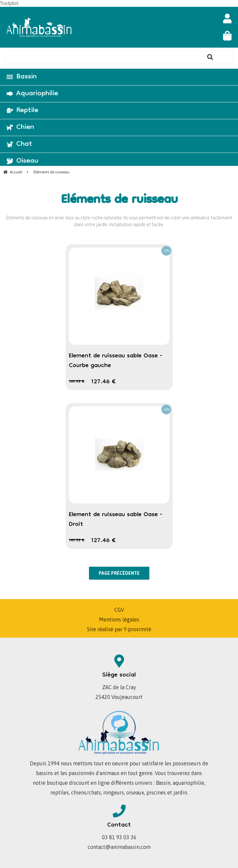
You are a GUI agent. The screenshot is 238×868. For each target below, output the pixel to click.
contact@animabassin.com (119, 847)
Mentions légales (119, 619)
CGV (119, 610)
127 (103, 382)
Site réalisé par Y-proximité (119, 629)
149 (77, 382)
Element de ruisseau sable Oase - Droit (116, 520)
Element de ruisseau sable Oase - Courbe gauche (116, 361)
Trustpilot (9, 3)
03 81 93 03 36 (119, 837)
